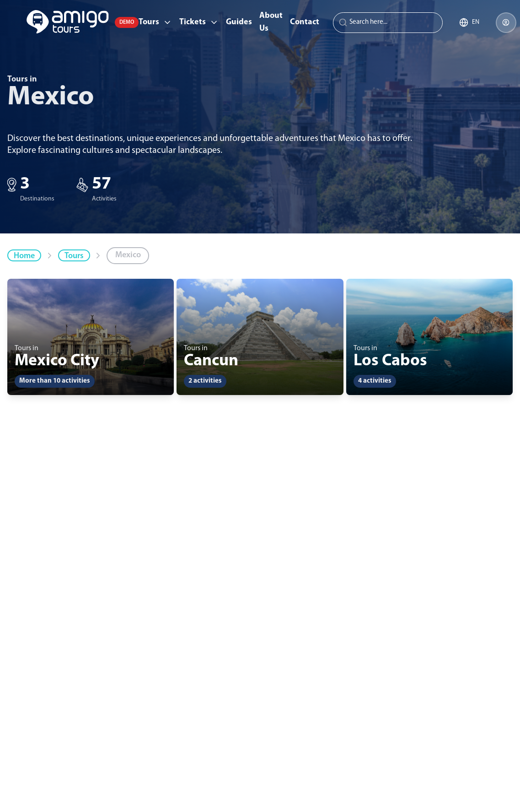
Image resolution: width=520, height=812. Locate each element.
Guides (239, 22)
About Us (271, 22)
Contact (305, 22)
